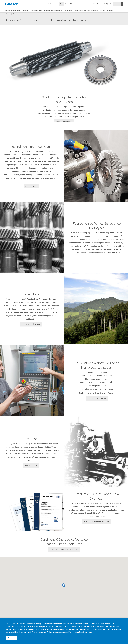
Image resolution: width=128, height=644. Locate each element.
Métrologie (34, 10)
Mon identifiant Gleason (95, 4)
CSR (71, 4)
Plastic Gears (78, 10)
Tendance (110, 10)
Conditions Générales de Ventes (64, 550)
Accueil (9, 14)
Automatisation (45, 10)
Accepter (11, 638)
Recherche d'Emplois (97, 398)
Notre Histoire (31, 465)
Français (117, 4)
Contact (84, 4)
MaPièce (102, 10)
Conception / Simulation (13, 10)
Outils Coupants (56, 10)
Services (87, 10)
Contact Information (64, 122)
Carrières (77, 4)
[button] (64, 586)
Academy (95, 10)
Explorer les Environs (31, 324)
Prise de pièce (68, 10)
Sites (62, 4)
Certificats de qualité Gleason (97, 522)
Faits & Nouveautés (52, 4)
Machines (26, 10)
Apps (67, 4)
